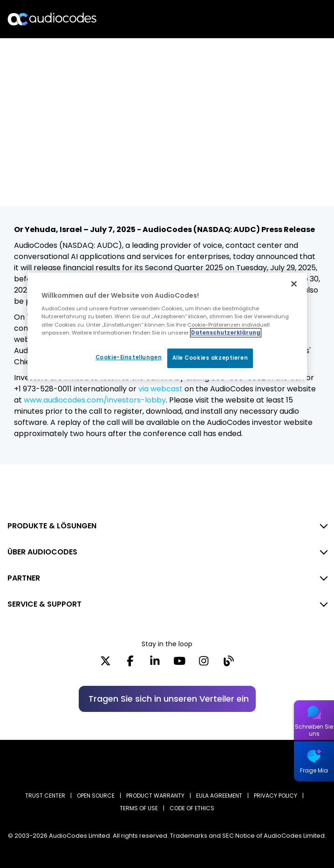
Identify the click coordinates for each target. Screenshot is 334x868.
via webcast (160, 389)
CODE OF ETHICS (192, 808)
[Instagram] (204, 664)
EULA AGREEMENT (219, 796)
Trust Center (45, 796)
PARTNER (24, 578)
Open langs (303, 19)
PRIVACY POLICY (276, 796)
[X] (106, 664)
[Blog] (228, 664)
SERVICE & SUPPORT (44, 604)
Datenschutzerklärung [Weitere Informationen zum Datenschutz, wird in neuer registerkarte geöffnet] (226, 333)
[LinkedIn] (155, 664)
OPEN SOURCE (96, 796)
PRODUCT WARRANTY (155, 796)
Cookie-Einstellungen (129, 357)
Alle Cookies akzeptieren (210, 358)
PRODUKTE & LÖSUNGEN (52, 526)
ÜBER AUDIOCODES (42, 552)
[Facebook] (130, 664)
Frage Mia (314, 770)
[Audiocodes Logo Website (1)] (52, 19)
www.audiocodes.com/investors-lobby (95, 400)
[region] (167, 326)
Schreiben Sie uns (314, 730)
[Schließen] (294, 284)
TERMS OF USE (139, 808)
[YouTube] (180, 664)
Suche (286, 19)
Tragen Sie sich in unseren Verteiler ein (169, 699)
